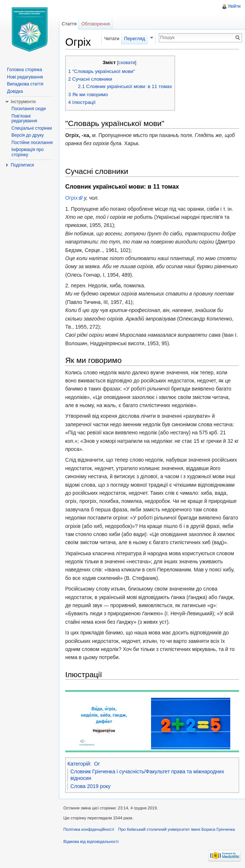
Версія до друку (28, 135)
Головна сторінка (24, 70)
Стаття (69, 24)
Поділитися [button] (22, 165)
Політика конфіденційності (89, 829)
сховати (127, 63)
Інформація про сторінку (27, 152)
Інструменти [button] (23, 102)
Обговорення (96, 24)
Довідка (15, 91)
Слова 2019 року (90, 786)
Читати (112, 38)
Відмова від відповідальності (91, 841)
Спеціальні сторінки (32, 128)
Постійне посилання (32, 143)
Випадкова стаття (25, 84)
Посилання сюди (29, 109)
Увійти (234, 6)
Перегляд (135, 38)
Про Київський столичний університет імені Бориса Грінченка (177, 829)
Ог (97, 764)
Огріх (71, 198)
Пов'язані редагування (24, 119)
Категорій (79, 764)
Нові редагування (25, 77)
